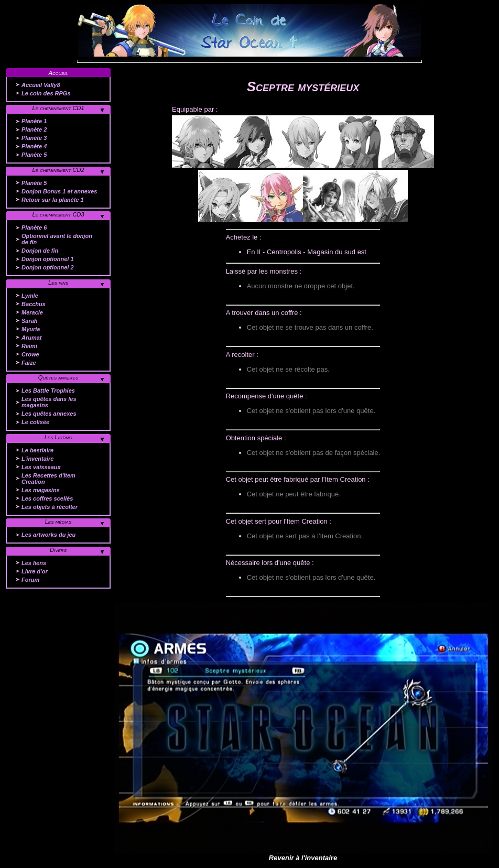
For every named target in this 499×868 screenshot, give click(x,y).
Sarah (30, 321)
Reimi (29, 346)
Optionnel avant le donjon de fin (57, 239)
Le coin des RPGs (46, 93)
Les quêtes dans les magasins (49, 402)
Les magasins (41, 490)
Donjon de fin (40, 251)
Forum (30, 580)
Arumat (32, 338)
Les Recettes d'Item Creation (48, 479)
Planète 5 (34, 155)
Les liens (34, 563)
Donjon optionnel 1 (48, 259)
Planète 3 (34, 138)
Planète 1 (34, 121)
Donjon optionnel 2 (48, 267)
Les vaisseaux (41, 467)
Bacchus (34, 304)
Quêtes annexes (58, 377)
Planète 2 (34, 129)
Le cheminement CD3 (58, 214)
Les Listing (58, 437)
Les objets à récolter (50, 507)
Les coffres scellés (47, 498)
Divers (58, 550)
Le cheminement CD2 (58, 170)
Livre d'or (35, 571)
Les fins (58, 283)
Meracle (32, 312)
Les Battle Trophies (48, 390)
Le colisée (35, 422)
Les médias (58, 522)
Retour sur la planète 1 (53, 200)
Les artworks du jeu (48, 535)
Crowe (30, 354)
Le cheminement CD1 (58, 108)
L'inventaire (37, 459)
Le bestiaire (37, 450)
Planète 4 (34, 146)
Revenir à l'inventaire (303, 858)
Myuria (31, 329)
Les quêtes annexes (49, 414)
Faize (29, 363)
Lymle (30, 296)
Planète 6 (34, 227)
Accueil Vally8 (41, 85)
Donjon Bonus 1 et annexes (59, 191)
